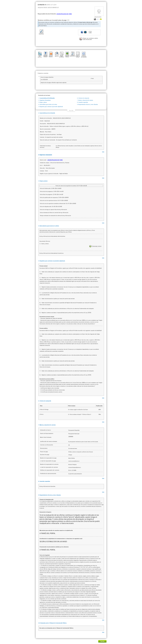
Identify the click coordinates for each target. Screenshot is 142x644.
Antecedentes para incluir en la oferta (48, 104)
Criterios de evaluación (84, 98)
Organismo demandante (45, 100)
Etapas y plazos (43, 102)
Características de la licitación (47, 98)
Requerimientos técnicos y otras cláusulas (88, 104)
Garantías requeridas (83, 102)
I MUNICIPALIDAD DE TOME (64, 14)
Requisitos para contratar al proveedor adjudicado (51, 107)
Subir (103, 152)
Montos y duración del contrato (86, 100)
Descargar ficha (98, 17)
